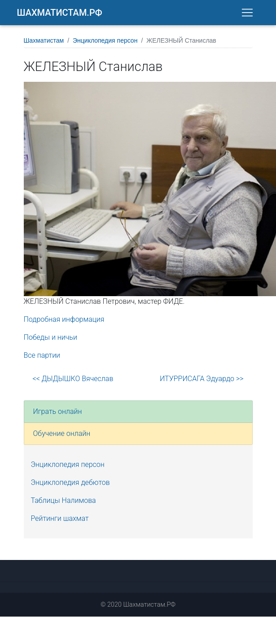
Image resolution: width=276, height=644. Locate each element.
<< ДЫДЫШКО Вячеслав (73, 381)
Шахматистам (44, 44)
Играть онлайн (58, 414)
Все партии (42, 358)
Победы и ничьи (50, 340)
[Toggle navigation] (247, 14)
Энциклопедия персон (105, 44)
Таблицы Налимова (64, 503)
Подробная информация (64, 322)
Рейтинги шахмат (60, 521)
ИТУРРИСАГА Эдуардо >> (202, 381)
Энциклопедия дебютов (70, 485)
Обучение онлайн (62, 436)
